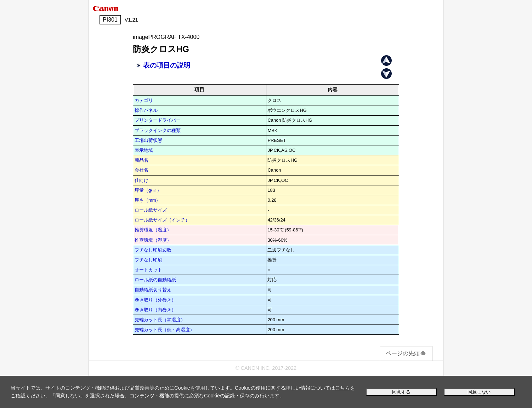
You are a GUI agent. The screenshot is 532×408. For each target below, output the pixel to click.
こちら (343, 388)
